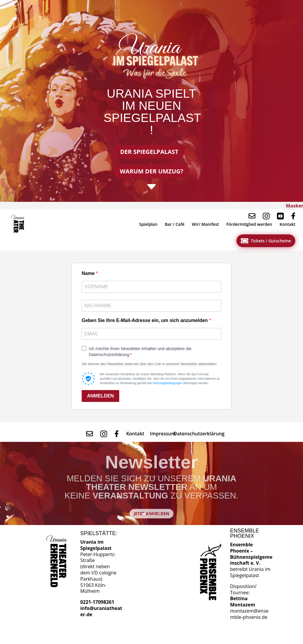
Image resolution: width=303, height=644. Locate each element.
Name (89, 273)
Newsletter (151, 467)
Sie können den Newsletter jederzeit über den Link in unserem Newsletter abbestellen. (150, 364)
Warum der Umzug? (152, 171)
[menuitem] (19, 224)
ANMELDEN (100, 396)
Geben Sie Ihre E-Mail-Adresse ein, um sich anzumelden (145, 320)
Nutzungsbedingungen (168, 383)
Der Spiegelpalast (149, 152)
